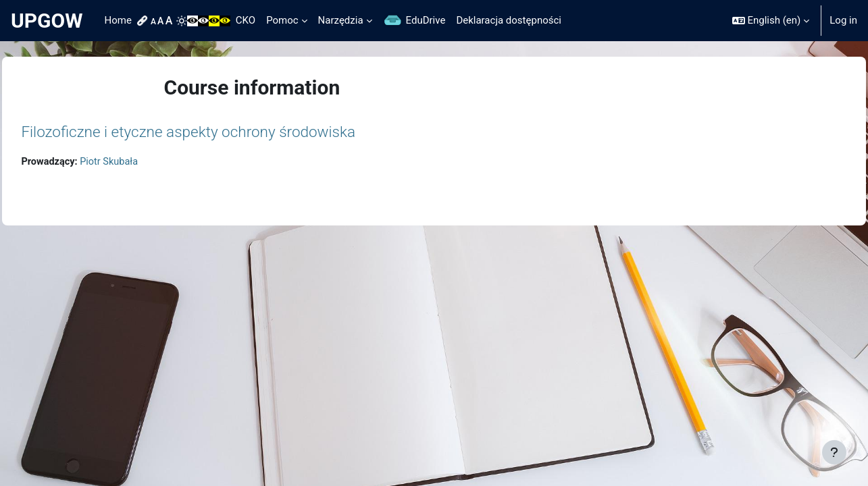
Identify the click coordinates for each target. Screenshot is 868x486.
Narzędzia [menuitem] (341, 20)
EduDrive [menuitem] (426, 20)
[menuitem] (144, 21)
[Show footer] (834, 452)
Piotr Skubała (142, 162)
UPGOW (47, 21)
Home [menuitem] (118, 20)
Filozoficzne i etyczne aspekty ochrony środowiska (219, 132)
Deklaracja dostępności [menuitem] (509, 20)
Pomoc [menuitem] (282, 20)
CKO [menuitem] (246, 20)
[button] (771, 21)
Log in (843, 20)
